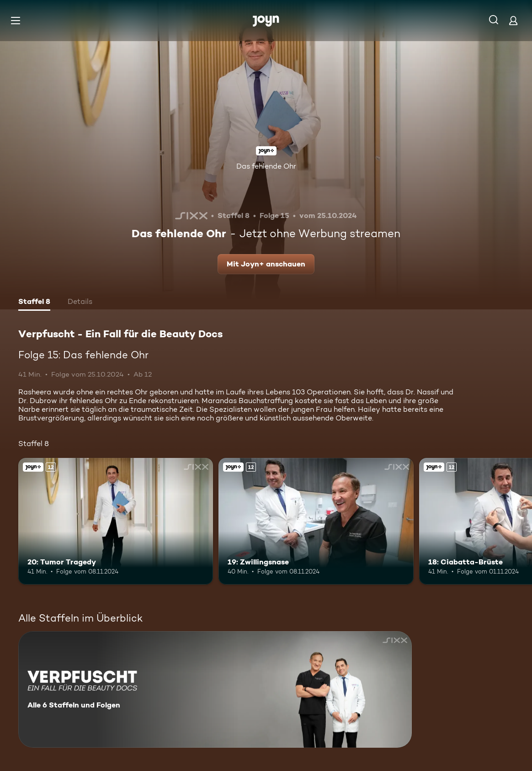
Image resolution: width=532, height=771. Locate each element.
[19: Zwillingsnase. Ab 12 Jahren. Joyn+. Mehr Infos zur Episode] (316, 521)
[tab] (34, 303)
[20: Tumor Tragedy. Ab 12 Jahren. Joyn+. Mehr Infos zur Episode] (116, 521)
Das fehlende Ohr (266, 166)
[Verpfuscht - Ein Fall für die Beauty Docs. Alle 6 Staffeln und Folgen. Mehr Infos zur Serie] (215, 689)
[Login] (513, 20)
